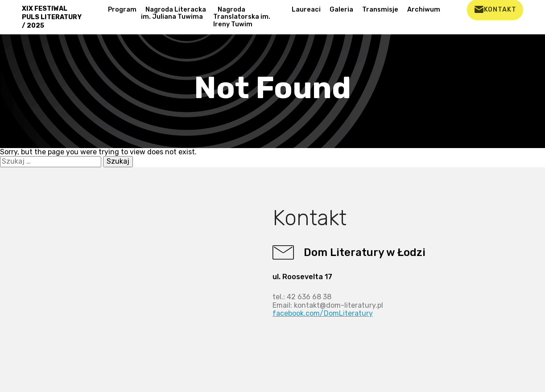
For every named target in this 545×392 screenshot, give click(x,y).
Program (122, 10)
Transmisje (380, 10)
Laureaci (306, 10)
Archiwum (424, 10)
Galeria (341, 10)
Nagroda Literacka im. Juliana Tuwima (173, 13)
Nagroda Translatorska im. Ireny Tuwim (242, 17)
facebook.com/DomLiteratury (323, 313)
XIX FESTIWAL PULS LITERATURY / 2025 (52, 17)
